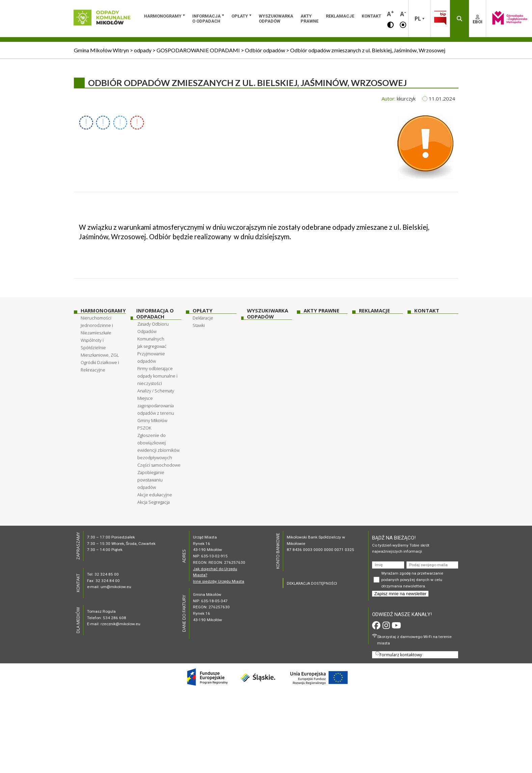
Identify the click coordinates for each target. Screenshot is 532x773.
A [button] (390, 13)
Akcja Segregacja (153, 502)
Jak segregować (152, 346)
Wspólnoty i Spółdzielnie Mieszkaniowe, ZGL (100, 348)
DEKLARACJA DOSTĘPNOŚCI (312, 584)
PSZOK (144, 428)
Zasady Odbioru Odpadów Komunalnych (153, 331)
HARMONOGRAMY (163, 16)
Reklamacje (340, 16)
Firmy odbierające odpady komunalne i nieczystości (157, 376)
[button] (390, 24)
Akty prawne (310, 19)
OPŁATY (240, 16)
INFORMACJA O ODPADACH (206, 19)
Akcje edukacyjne (155, 495)
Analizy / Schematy (156, 391)
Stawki (199, 325)
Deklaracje (203, 318)
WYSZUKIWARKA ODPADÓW (276, 19)
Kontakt (371, 16)
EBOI (478, 20)
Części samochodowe (159, 465)
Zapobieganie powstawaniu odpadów (151, 480)
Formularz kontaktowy (399, 654)
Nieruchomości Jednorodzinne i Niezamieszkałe (97, 325)
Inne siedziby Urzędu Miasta (219, 581)
